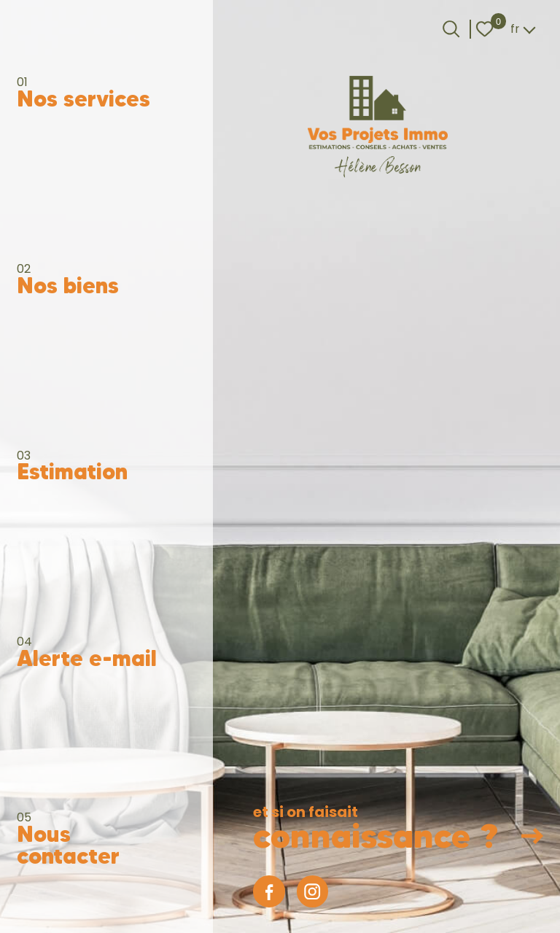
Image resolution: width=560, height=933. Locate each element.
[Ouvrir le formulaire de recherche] (451, 29)
